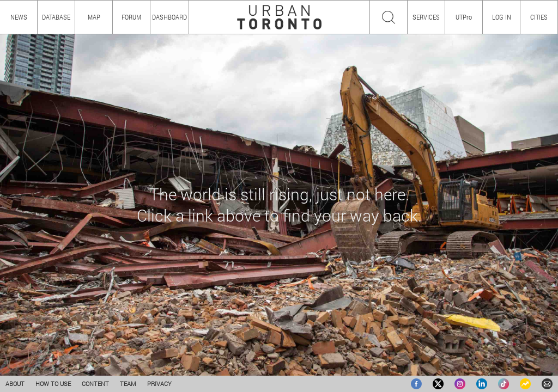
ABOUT (15, 384)
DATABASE (56, 17)
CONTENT (95, 384)
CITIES (539, 17)
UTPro (464, 17)
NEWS (19, 17)
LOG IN (502, 17)
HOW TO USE (53, 384)
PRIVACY (159, 384)
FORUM (131, 17)
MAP (94, 17)
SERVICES (426, 17)
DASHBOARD (169, 17)
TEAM (128, 384)
